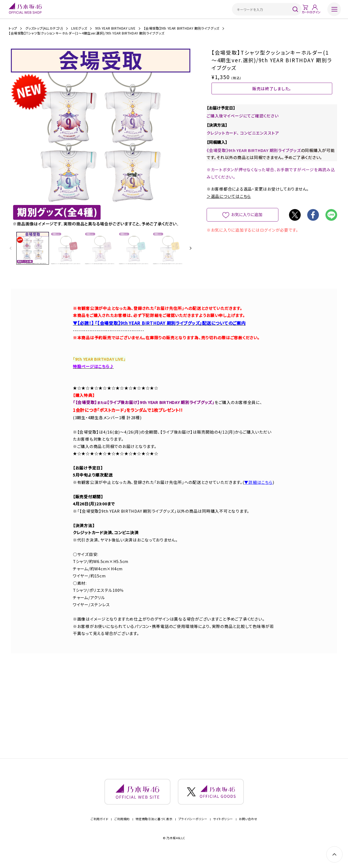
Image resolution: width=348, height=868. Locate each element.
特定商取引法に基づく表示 (154, 827)
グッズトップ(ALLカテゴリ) (44, 28)
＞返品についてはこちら (229, 214)
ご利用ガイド (99, 827)
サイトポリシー (223, 827)
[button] (190, 249)
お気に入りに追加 (247, 233)
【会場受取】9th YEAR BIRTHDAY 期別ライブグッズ (182, 28)
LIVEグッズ (79, 28)
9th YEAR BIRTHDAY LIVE (115, 28)
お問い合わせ (248, 827)
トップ (13, 28)
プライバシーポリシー (193, 827)
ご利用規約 (122, 827)
